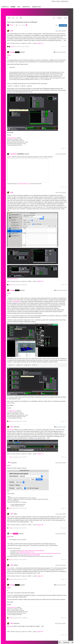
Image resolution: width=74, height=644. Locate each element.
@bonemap (17, 425)
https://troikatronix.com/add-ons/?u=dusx (25, 550)
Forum (13, 7)
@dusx (9, 566)
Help (19, 7)
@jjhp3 (9, 53)
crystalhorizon (14, 152)
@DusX (16, 564)
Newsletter (37, 7)
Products (5, 7)
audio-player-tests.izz (13, 277)
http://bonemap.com (12, 136)
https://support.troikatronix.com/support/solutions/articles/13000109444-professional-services (40, 552)
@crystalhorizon (17, 300)
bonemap (12, 51)
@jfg (15, 512)
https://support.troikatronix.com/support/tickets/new (33, 549)
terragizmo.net (40, 42)
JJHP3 (12, 29)
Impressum (65, 1)
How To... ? (12, 23)
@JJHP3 (22, 51)
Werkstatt (26, 7)
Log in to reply (63, 24)
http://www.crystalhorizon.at (23, 182)
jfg (11, 461)
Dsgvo (58, 1)
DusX (11, 532)
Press (54, 1)
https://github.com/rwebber (34, 553)
